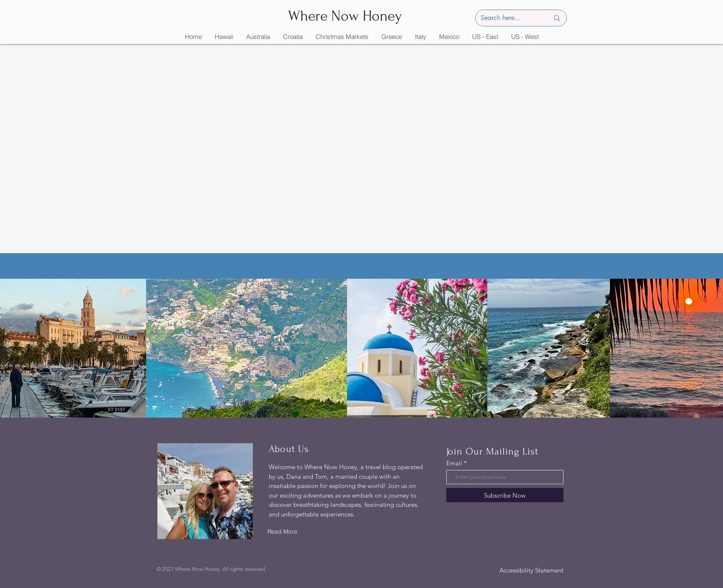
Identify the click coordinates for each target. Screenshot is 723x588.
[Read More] (283, 532)
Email (454, 463)
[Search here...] (509, 18)
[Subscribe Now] (505, 495)
